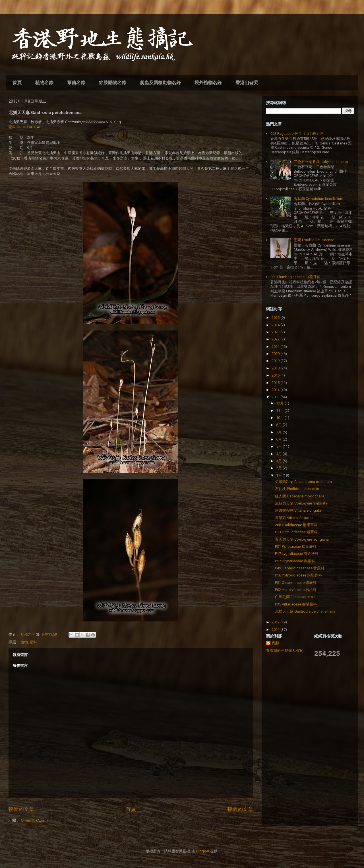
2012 (276, 622)
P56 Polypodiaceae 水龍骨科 (298, 575)
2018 (276, 368)
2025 (276, 318)
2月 (279, 468)
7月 (279, 432)
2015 (276, 383)
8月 (279, 425)
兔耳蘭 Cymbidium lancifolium (318, 199)
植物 (24, 642)
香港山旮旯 (247, 83)
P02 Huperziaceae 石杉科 (296, 590)
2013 (276, 397)
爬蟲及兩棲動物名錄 (160, 83)
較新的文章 (21, 809)
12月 (280, 403)
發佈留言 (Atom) (34, 820)
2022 (276, 339)
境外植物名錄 (208, 83)
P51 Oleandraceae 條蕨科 (296, 583)
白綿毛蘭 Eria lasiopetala (295, 597)
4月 (279, 454)
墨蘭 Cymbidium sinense (314, 240)
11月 (280, 411)
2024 (276, 325)
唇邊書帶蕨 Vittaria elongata (298, 510)
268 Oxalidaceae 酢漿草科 (296, 525)
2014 (276, 390)
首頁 (17, 83)
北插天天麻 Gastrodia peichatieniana (305, 611)
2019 (276, 361)
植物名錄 (44, 83)
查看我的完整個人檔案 (284, 651)
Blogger (203, 851)
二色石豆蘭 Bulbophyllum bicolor (321, 162)
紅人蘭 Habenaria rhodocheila (300, 496)
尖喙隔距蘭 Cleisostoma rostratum (303, 482)
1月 (279, 475)
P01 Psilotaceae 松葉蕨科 (296, 546)
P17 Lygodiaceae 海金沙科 (297, 554)
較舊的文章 (240, 809)
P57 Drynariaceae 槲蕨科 (295, 561)
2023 (276, 332)
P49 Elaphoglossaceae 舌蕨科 (300, 568)
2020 (276, 354)
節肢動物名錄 (113, 83)
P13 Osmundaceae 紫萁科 (296, 532)
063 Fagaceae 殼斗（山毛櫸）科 (297, 134)
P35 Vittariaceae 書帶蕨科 (296, 604)
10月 (280, 418)
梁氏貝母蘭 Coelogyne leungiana (302, 539)
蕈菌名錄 (76, 83)
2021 (276, 347)
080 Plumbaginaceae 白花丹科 (295, 277)
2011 (276, 630)
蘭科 (33, 642)
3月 (279, 461)
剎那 (275, 643)
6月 (279, 439)
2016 (276, 375)
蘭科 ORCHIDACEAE (25, 127)
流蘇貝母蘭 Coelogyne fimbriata (301, 503)
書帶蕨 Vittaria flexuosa (294, 518)
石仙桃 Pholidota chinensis (297, 489)
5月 (279, 446)
